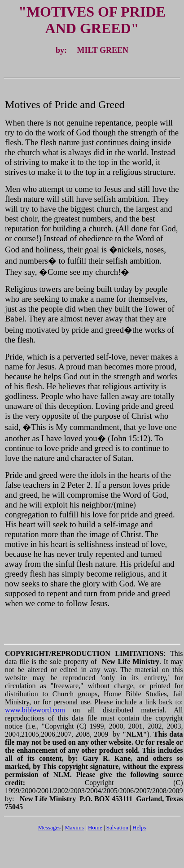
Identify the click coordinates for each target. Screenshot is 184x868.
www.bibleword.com (35, 710)
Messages (50, 827)
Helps (139, 827)
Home (95, 827)
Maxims (74, 827)
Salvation (117, 827)
